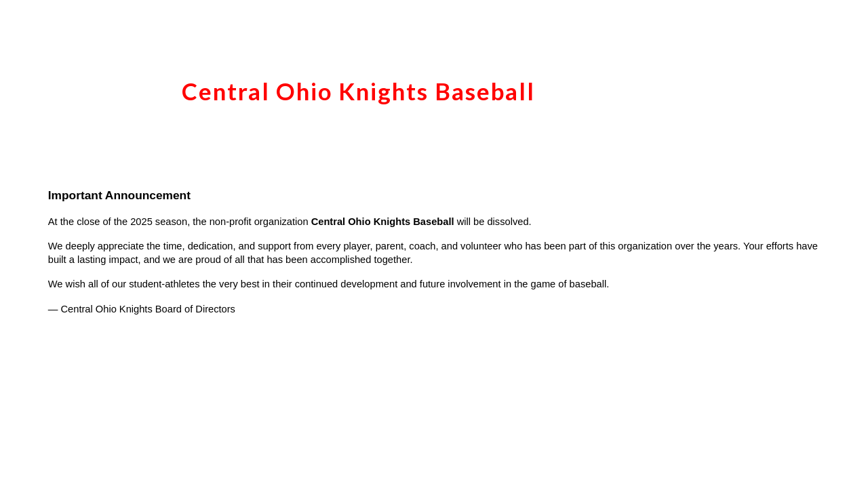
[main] (434, 85)
